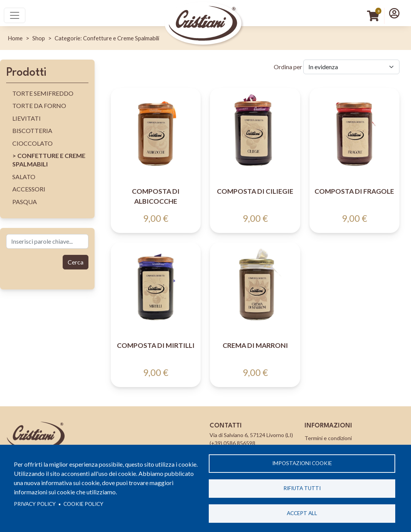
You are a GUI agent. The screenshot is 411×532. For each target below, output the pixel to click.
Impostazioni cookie (302, 463)
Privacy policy (35, 504)
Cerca (76, 262)
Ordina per (288, 67)
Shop (39, 38)
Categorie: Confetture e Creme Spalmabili (107, 38)
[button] (394, 13)
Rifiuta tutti (302, 488)
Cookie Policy (83, 504)
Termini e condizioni (328, 438)
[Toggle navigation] (15, 15)
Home (15, 38)
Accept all (302, 513)
